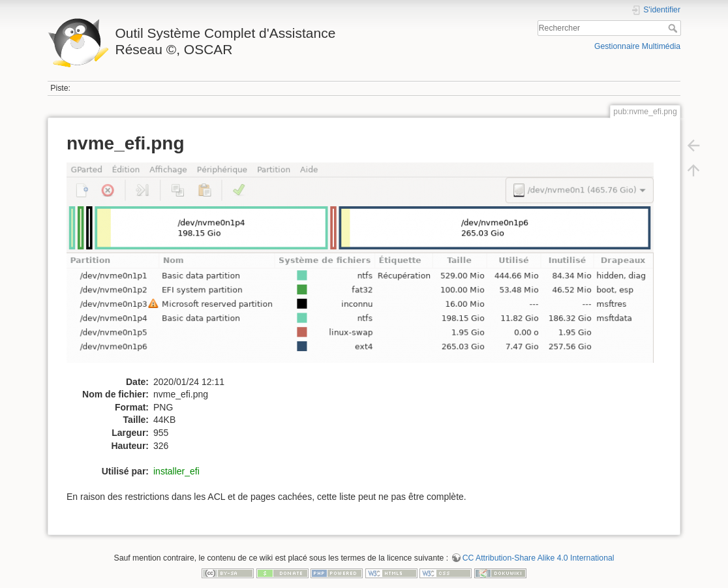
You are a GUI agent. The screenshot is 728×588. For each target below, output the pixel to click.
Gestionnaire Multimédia (637, 46)
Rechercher (674, 28)
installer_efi (176, 471)
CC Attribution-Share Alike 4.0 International (538, 558)
